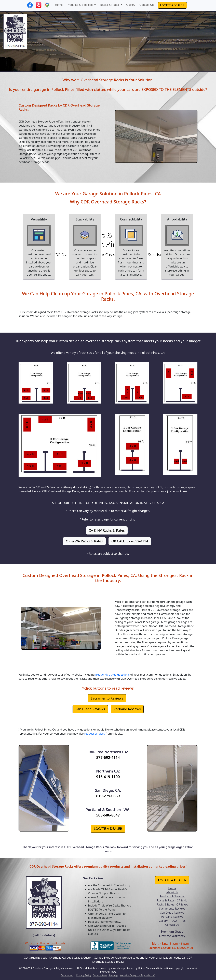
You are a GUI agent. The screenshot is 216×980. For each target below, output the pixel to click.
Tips (183, 921)
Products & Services (172, 896)
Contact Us (147, 5)
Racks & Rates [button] (110, 5)
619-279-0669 (108, 796)
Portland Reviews (127, 709)
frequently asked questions (112, 675)
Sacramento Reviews (107, 698)
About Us (172, 892)
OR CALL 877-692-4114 (130, 541)
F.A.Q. (174, 921)
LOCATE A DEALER (172, 5)
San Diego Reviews (90, 709)
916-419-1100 (108, 777)
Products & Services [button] (80, 5)
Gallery (131, 5)
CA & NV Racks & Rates (107, 530)
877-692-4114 (108, 757)
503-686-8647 (108, 815)
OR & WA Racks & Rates (84, 541)
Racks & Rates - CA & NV (172, 900)
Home (59, 5)
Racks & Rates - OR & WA (172, 904)
